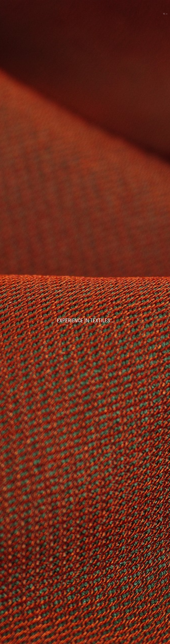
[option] (85, 322)
